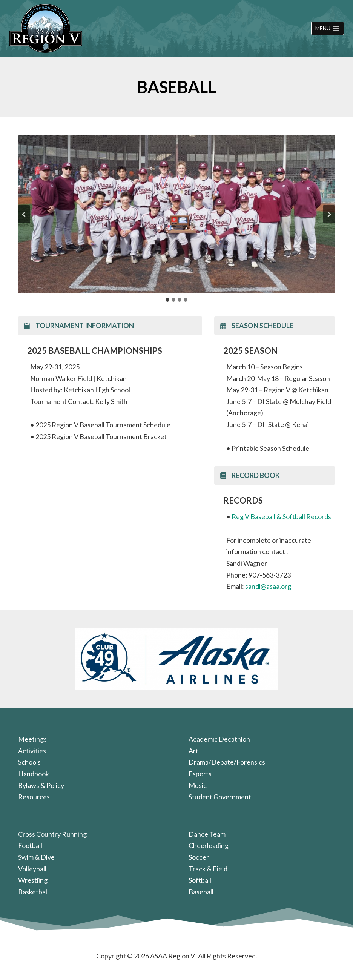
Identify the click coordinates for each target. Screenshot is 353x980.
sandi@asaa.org (268, 586)
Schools (29, 762)
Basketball (33, 892)
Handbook (34, 774)
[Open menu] (328, 28)
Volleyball (32, 869)
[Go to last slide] (24, 214)
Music (198, 785)
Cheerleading (209, 845)
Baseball (201, 892)
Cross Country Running (52, 834)
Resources (34, 797)
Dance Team (207, 834)
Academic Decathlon (219, 739)
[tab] (167, 300)
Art (193, 751)
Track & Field (208, 869)
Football (30, 845)
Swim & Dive (36, 857)
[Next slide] (329, 214)
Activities (32, 751)
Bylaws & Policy (41, 785)
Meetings (32, 739)
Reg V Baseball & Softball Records (281, 516)
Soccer (199, 857)
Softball (200, 880)
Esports (200, 774)
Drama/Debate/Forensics (227, 762)
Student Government (220, 797)
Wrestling (33, 880)
